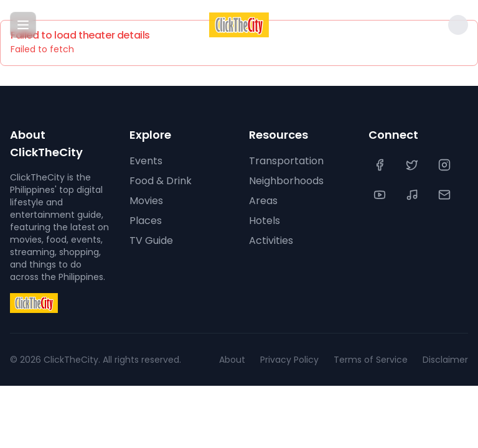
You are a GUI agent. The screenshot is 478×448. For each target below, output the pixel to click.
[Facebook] (381, 165)
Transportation (286, 161)
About (232, 360)
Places (146, 221)
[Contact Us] (446, 195)
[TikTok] (413, 195)
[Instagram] (446, 165)
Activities (271, 240)
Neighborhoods (286, 181)
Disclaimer (445, 360)
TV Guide (151, 240)
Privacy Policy (289, 360)
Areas (263, 201)
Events (146, 161)
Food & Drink (161, 181)
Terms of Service (371, 360)
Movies (146, 201)
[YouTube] (381, 195)
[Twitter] (413, 165)
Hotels (265, 221)
